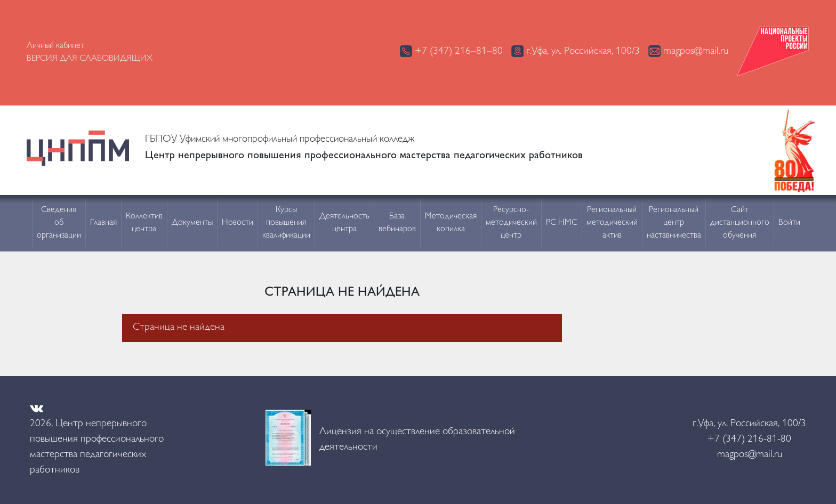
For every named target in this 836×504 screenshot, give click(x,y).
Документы (192, 223)
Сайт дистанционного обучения (740, 223)
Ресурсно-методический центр (511, 223)
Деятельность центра (344, 223)
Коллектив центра (144, 223)
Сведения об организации (59, 223)
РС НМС (562, 223)
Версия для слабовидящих (90, 59)
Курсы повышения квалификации (286, 223)
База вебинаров (397, 223)
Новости (238, 223)
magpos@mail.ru (688, 51)
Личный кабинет (55, 46)
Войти (789, 223)
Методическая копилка (451, 223)
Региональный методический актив (612, 223)
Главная (103, 223)
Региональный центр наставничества (674, 223)
